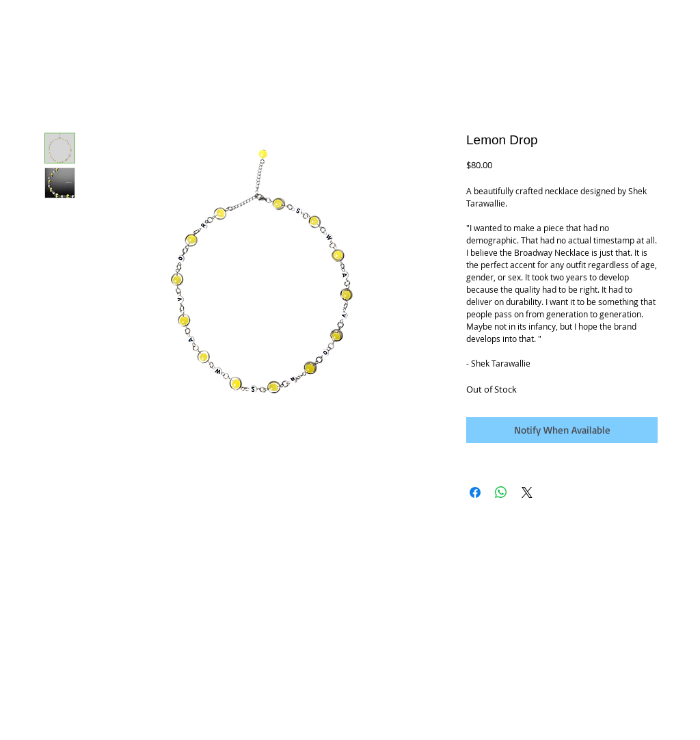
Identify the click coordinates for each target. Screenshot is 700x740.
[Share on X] (527, 492)
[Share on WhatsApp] (501, 492)
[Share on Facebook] (475, 492)
